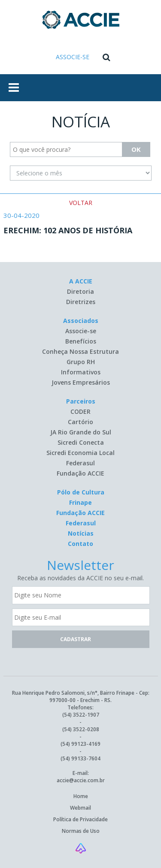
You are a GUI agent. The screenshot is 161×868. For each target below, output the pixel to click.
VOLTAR (81, 203)
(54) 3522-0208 (81, 729)
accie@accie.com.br (81, 780)
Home (81, 796)
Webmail (80, 808)
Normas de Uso (81, 831)
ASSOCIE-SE (73, 57)
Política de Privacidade (80, 819)
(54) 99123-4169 (80, 744)
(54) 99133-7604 (80, 758)
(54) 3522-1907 (81, 715)
